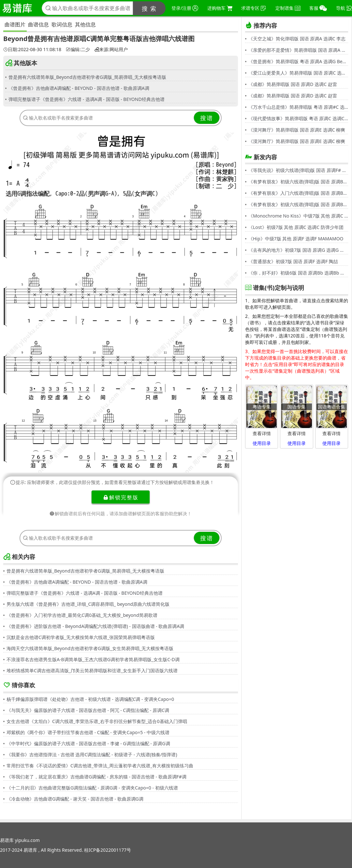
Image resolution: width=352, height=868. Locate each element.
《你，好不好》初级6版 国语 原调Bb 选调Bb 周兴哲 (298, 273)
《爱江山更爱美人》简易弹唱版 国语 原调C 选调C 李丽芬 (298, 73)
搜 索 (149, 8)
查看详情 (262, 433)
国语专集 (297, 407)
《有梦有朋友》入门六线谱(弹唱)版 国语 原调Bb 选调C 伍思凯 (298, 193)
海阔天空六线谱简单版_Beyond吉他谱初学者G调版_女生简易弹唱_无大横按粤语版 (90, 648)
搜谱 (207, 118)
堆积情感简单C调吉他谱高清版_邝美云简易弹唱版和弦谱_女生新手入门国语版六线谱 (92, 670)
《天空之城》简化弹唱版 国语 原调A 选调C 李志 (297, 39)
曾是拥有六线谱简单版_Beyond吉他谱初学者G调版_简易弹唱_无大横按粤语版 (87, 77)
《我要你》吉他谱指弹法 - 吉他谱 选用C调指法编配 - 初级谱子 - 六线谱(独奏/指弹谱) (92, 754)
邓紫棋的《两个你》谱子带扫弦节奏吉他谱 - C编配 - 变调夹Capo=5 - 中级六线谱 (88, 732)
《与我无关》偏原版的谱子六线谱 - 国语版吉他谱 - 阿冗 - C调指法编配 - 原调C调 (88, 710)
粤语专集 (262, 407)
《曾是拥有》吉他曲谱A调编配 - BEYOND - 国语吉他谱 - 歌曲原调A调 (79, 88)
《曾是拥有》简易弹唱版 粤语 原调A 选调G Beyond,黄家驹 (298, 61)
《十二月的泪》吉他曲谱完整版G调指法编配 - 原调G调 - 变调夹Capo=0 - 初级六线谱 (92, 788)
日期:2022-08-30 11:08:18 (32, 50)
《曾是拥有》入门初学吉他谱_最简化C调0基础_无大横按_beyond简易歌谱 (82, 615)
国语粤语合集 (331, 407)
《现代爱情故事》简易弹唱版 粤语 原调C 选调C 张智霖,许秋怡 (298, 118)
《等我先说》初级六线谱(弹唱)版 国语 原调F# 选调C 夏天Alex (298, 170)
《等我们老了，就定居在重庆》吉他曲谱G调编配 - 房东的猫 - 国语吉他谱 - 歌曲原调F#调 (96, 777)
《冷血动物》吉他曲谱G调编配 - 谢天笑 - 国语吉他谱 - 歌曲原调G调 (75, 799)
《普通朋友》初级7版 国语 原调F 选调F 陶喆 (293, 261)
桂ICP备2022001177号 (108, 850)
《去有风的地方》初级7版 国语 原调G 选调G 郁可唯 (298, 250)
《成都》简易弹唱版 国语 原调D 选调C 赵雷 (293, 84)
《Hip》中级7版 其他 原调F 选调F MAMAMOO (296, 239)
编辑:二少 (78, 50)
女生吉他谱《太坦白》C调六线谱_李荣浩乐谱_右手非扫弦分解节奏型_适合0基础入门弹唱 (97, 721)
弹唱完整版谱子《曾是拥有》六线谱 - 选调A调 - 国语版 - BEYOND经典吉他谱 (87, 99)
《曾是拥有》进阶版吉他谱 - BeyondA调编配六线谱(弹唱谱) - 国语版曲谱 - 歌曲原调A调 (95, 626)
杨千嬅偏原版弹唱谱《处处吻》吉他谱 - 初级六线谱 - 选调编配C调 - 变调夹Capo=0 (90, 699)
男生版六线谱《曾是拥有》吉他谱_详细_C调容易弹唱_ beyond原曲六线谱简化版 (88, 604)
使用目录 (262, 443)
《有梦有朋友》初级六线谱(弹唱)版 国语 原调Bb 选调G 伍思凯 (298, 182)
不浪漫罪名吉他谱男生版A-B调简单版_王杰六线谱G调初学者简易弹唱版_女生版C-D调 (93, 659)
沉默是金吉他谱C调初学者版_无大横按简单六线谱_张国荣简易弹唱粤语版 (81, 637)
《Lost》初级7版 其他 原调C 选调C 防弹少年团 (296, 227)
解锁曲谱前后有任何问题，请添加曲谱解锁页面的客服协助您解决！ (121, 513)
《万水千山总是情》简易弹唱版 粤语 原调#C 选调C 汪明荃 (298, 107)
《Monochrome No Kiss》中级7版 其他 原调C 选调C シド (298, 216)
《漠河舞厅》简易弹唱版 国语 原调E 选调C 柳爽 (297, 130)
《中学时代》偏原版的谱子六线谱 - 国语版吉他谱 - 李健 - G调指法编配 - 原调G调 (88, 743)
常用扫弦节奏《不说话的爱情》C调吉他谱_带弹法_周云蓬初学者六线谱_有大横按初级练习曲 (100, 766)
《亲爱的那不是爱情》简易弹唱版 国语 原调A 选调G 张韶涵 (298, 50)
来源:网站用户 (111, 50)
